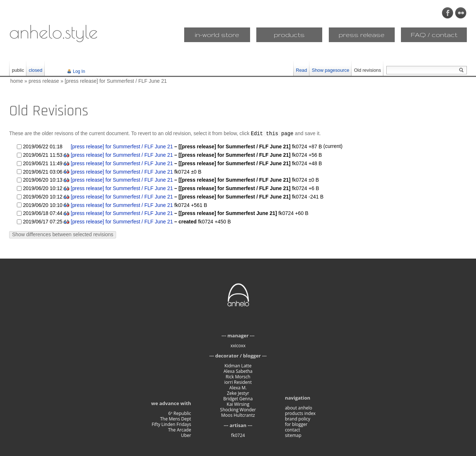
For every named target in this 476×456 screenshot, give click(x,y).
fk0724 (238, 435)
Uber (186, 435)
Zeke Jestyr (238, 393)
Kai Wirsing (238, 404)
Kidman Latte (238, 365)
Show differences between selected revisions (63, 234)
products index (300, 413)
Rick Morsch (238, 376)
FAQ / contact (434, 35)
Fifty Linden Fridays (171, 424)
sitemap (293, 435)
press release (362, 35)
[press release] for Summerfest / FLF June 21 (116, 81)
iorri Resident (238, 382)
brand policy (297, 418)
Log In (79, 71)
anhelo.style (53, 31)
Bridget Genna (238, 398)
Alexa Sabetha (238, 371)
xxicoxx (238, 345)
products (289, 35)
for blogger (296, 424)
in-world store (217, 35)
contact (292, 429)
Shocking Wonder (238, 409)
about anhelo (298, 407)
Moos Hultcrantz (238, 415)
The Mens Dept (176, 418)
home (17, 81)
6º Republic (179, 413)
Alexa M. (238, 387)
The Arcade (180, 429)
